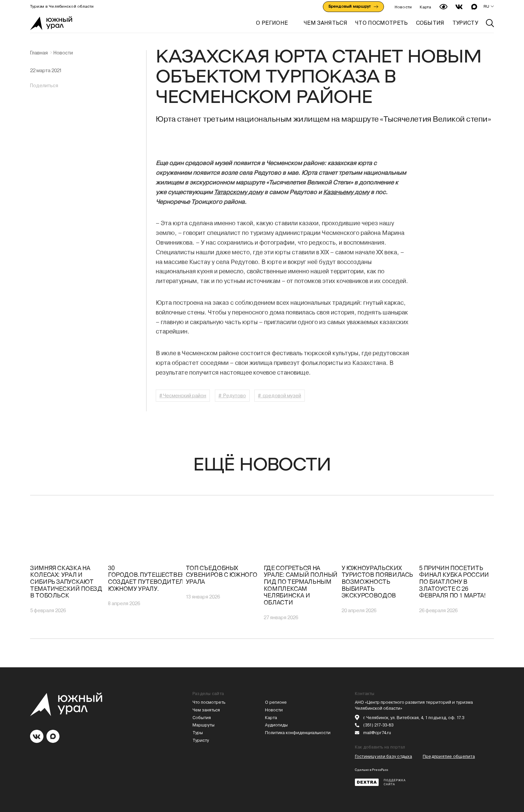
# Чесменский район (183, 396)
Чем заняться (206, 710)
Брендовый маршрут (353, 6)
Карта (425, 7)
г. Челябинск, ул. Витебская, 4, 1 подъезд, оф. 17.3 (414, 718)
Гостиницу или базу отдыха (383, 756)
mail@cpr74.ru (377, 733)
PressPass (380, 770)
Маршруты (204, 725)
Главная (39, 53)
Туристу (201, 740)
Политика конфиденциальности (298, 733)
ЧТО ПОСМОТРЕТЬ (381, 23)
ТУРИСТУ (465, 23)
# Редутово (232, 396)
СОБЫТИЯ (430, 23)
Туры (198, 733)
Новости (403, 7)
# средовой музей (280, 396)
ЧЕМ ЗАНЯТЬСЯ (325, 23)
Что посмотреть (209, 702)
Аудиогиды (276, 725)
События (202, 718)
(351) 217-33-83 (378, 725)
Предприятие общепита (449, 756)
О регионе (272, 23)
